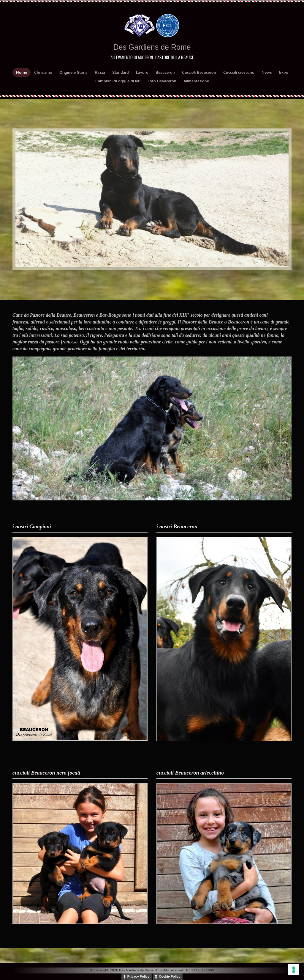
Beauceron (165, 72)
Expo (284, 72)
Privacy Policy (138, 976)
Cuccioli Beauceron (199, 72)
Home (22, 72)
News (267, 72)
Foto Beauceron (162, 81)
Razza (100, 72)
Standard (121, 72)
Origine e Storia (73, 72)
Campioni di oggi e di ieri (118, 81)
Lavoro (142, 72)
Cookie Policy (170, 976)
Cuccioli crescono (239, 72)
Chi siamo (43, 72)
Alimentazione (196, 81)
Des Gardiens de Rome (152, 47)
